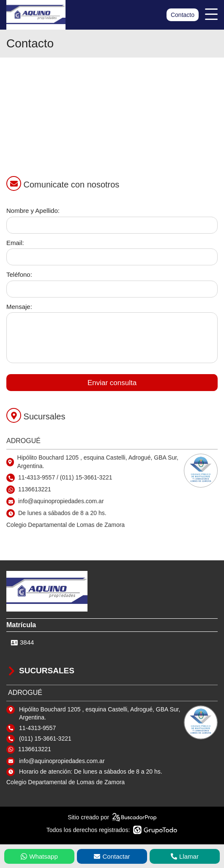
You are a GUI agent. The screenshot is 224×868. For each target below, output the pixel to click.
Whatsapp (39, 856)
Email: (15, 243)
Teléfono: (19, 274)
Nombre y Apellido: (33, 211)
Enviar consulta (112, 383)
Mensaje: (19, 307)
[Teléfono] (112, 289)
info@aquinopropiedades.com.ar (62, 761)
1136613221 (35, 489)
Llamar (185, 856)
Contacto (183, 15)
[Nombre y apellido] (112, 225)
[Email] (112, 257)
